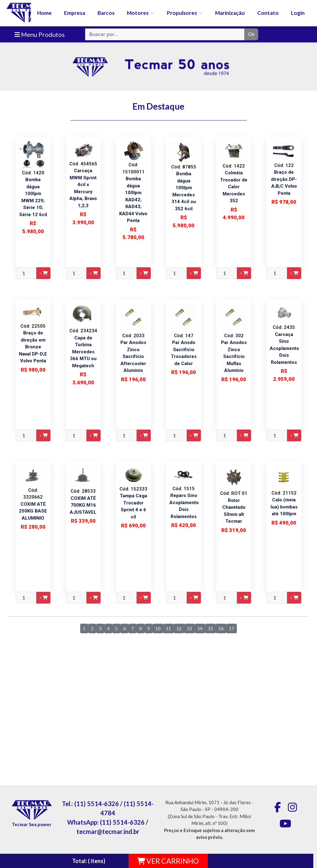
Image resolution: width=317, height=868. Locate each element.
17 (232, 628)
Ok (251, 34)
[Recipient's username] (165, 34)
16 (221, 628)
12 (179, 628)
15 (211, 628)
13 (189, 628)
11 (168, 628)
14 (200, 628)
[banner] (158, 21)
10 (158, 628)
